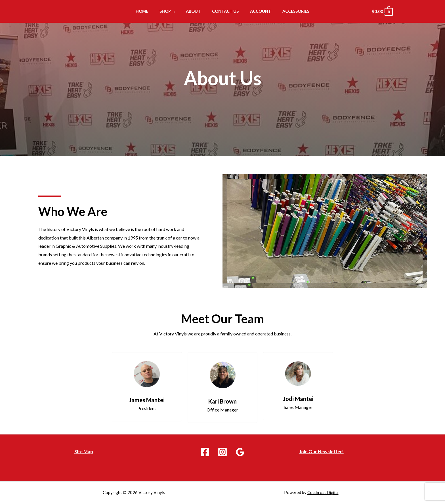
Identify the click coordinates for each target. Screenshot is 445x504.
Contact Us (224, 11)
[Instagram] (222, 452)
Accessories (288, 11)
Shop (170, 11)
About (195, 11)
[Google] (240, 452)
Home (150, 11)
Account (256, 11)
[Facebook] (205, 452)
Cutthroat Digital (323, 492)
